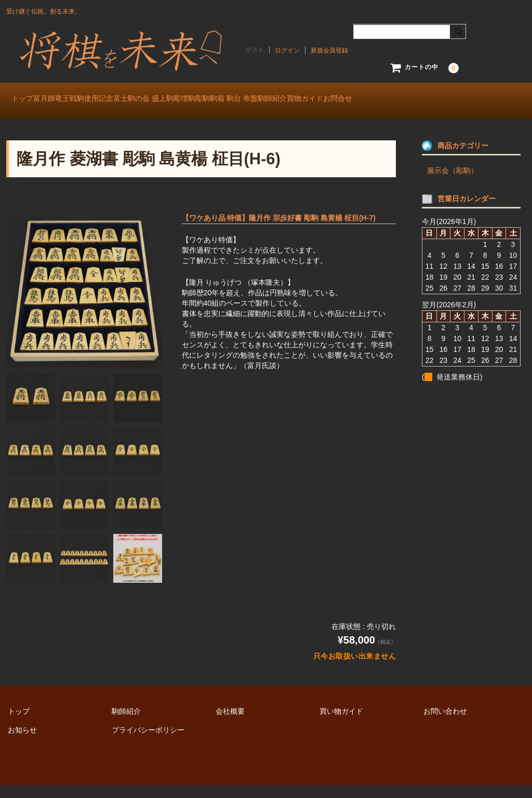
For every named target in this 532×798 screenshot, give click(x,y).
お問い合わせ (445, 724)
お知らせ (22, 743)
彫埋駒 (254, 100)
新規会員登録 (329, 50)
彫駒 (294, 100)
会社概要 (230, 724)
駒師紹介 (405, 100)
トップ (28, 100)
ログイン (287, 50)
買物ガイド (459, 100)
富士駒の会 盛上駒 (192, 100)
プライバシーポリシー (148, 743)
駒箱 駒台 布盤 (346, 100)
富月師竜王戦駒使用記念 (100, 100)
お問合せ (31, 122)
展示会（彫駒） (453, 184)
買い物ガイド (341, 724)
